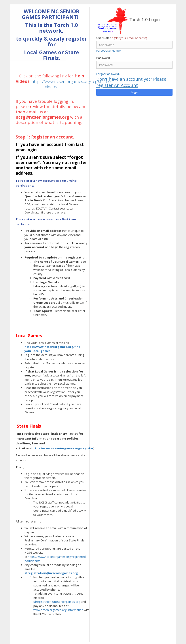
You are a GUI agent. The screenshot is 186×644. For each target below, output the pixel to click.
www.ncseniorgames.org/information (58, 610)
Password (104, 58)
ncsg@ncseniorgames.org (42, 117)
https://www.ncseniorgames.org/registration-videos (73, 84)
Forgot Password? (108, 74)
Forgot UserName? (109, 51)
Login (135, 92)
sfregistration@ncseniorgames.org (51, 573)
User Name (105, 38)
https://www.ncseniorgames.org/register (62, 448)
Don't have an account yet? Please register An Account (131, 82)
